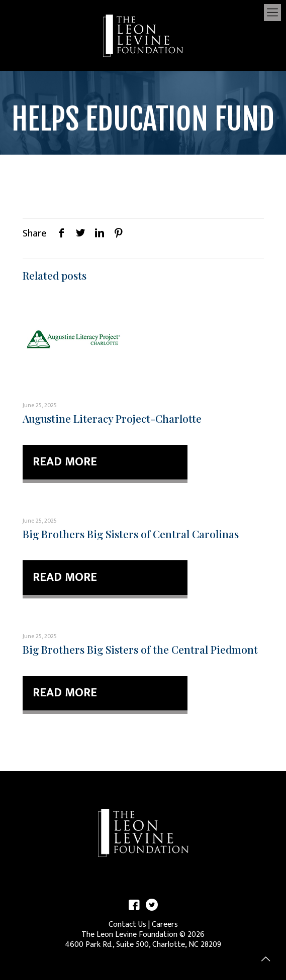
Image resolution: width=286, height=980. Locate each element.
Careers (165, 925)
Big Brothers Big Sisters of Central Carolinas (131, 534)
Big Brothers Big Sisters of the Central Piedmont (140, 649)
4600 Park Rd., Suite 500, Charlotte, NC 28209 (143, 945)
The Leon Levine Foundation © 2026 (143, 935)
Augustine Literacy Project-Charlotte (112, 418)
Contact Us (127, 925)
